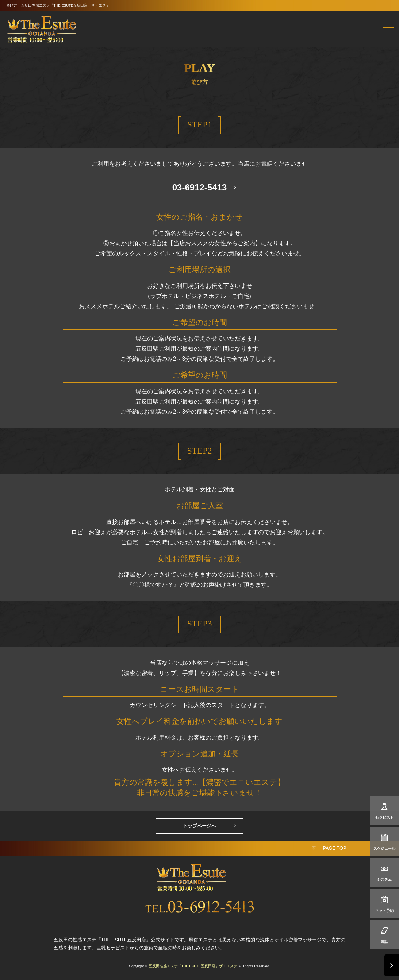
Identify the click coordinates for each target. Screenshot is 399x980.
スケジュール (384, 848)
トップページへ (199, 826)
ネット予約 (384, 910)
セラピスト (384, 817)
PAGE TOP (334, 848)
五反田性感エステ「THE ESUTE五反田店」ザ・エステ (193, 966)
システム (384, 879)
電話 (384, 942)
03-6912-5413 (199, 187)
